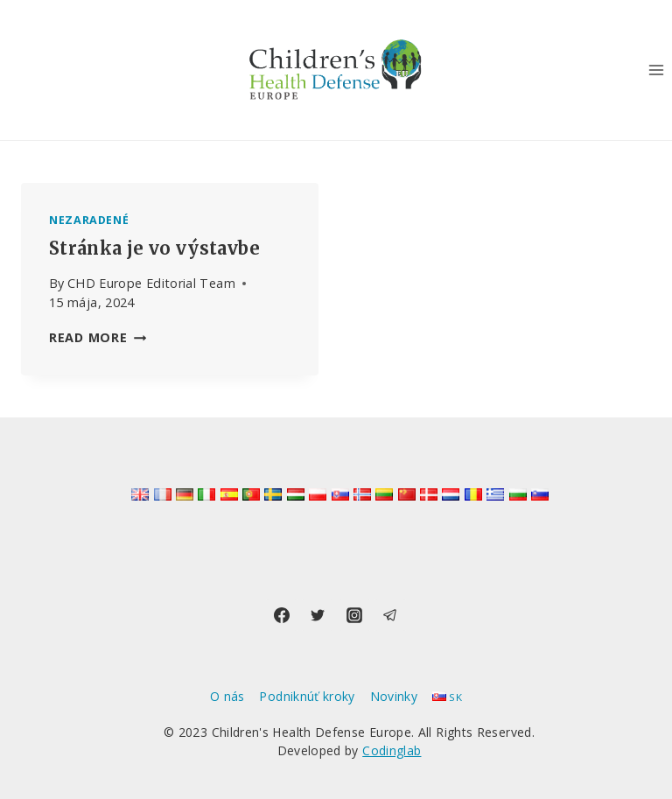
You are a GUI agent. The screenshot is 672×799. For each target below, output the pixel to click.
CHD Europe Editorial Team (151, 283)
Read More (98, 337)
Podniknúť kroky (307, 696)
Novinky (394, 696)
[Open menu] (656, 70)
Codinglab (392, 750)
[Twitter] (318, 615)
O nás (227, 696)
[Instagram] (354, 615)
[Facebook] (282, 615)
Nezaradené (89, 220)
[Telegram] (390, 615)
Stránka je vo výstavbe (154, 248)
